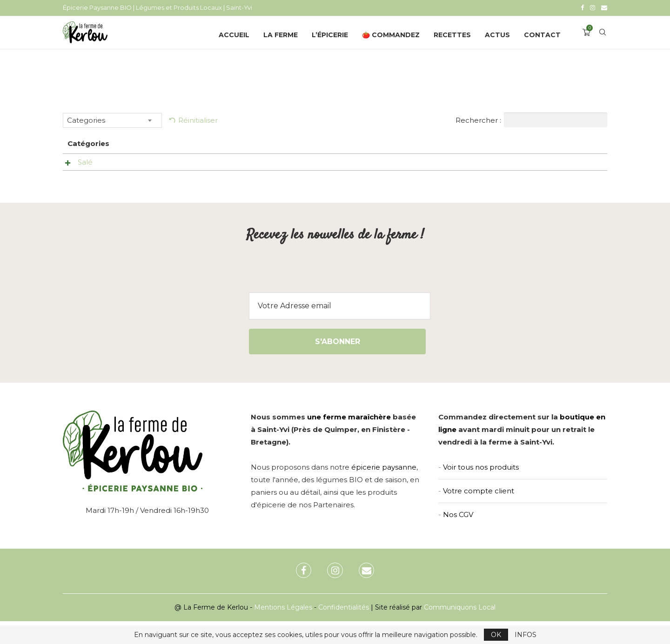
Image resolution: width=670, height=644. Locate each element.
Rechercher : (531, 119)
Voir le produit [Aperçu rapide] (368, 163)
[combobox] (112, 120)
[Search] (603, 34)
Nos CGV (458, 537)
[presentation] (335, 297)
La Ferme (281, 34)
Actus (497, 34)
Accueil (234, 34)
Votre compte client (479, 513)
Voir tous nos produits (481, 489)
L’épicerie (330, 34)
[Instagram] (593, 7)
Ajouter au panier (563, 164)
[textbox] (112, 120)
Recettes (452, 34)
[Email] (604, 7)
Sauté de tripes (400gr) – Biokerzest (234, 161)
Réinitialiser (198, 119)
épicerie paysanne (384, 489)
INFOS (526, 635)
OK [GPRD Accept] (496, 635)
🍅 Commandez (391, 34)
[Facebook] (582, 7)
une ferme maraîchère (349, 439)
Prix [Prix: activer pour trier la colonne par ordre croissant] (436, 143)
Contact (542, 34)
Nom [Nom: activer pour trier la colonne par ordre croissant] (180, 143)
